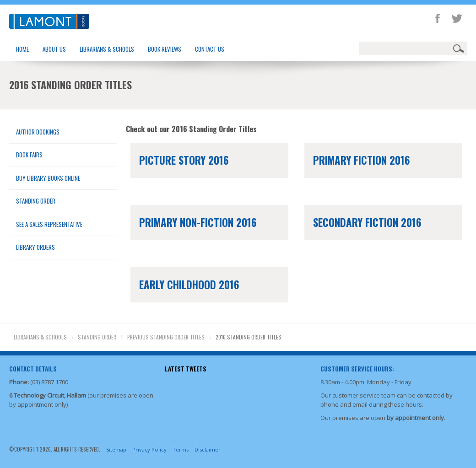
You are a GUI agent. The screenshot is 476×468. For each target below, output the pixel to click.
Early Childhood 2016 (189, 285)
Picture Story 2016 (184, 160)
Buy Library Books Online (48, 178)
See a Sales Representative (49, 224)
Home (22, 49)
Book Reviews (165, 49)
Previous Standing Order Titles (166, 337)
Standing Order (36, 201)
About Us (54, 49)
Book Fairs (29, 155)
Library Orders (35, 247)
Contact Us (210, 49)
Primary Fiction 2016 (362, 160)
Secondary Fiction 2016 (367, 222)
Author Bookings (38, 132)
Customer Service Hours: (357, 369)
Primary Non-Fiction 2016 (198, 222)
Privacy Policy (149, 449)
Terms (181, 449)
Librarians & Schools (107, 49)
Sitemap (116, 449)
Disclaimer (208, 449)
